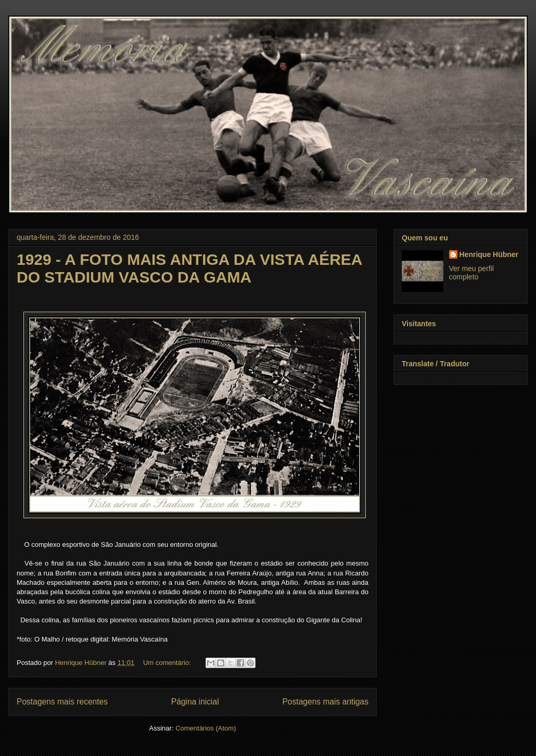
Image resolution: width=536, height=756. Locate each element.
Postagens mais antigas (325, 702)
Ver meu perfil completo (471, 273)
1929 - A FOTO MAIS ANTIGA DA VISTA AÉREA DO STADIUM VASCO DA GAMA (189, 268)
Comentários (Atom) (206, 728)
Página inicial (195, 702)
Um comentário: (168, 663)
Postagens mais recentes (62, 702)
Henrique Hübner (489, 254)
